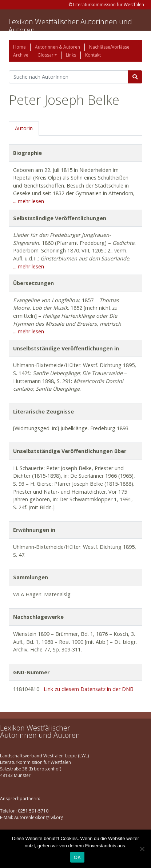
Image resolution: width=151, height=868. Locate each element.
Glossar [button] (45, 55)
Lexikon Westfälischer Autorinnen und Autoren (70, 26)
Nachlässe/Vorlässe (109, 47)
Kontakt (93, 55)
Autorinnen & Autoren (57, 47)
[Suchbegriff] (68, 77)
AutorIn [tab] (24, 128)
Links (71, 55)
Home (19, 47)
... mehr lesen (29, 201)
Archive (21, 55)
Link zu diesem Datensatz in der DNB (89, 689)
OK (77, 857)
